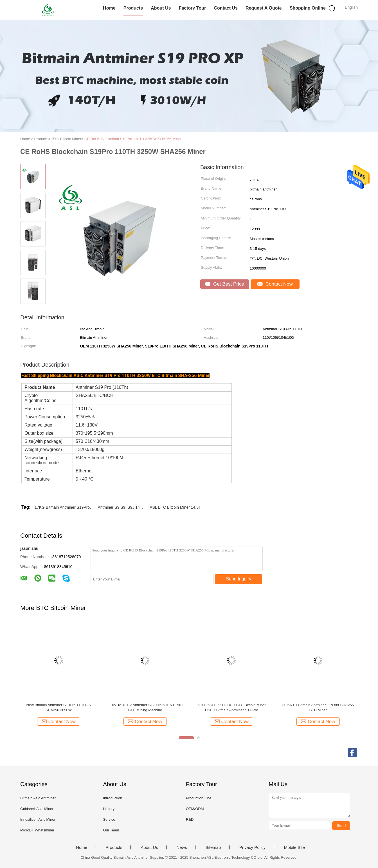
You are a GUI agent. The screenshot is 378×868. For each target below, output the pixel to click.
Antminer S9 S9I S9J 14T (120, 507)
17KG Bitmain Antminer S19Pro (62, 507)
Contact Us (226, 8)
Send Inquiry (239, 579)
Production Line (199, 798)
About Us (161, 8)
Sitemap (213, 847)
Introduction (112, 798)
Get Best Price (225, 284)
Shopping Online (308, 8)
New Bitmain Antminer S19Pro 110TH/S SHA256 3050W (59, 707)
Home (109, 8)
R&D (190, 819)
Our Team (111, 830)
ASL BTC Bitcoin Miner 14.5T (175, 507)
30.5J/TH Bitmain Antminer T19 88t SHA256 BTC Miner (318, 707)
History (109, 809)
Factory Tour (193, 8)
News (182, 847)
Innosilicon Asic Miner (38, 819)
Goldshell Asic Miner (37, 809)
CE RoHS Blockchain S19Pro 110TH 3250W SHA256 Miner (133, 139)
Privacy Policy (252, 847)
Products (133, 8)
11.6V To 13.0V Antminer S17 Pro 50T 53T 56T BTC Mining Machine (145, 707)
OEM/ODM (195, 809)
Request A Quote (264, 8)
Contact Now (275, 284)
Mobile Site (294, 847)
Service (109, 819)
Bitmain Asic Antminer (38, 798)
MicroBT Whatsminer (37, 830)
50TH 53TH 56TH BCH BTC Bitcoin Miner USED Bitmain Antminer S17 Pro (231, 707)
